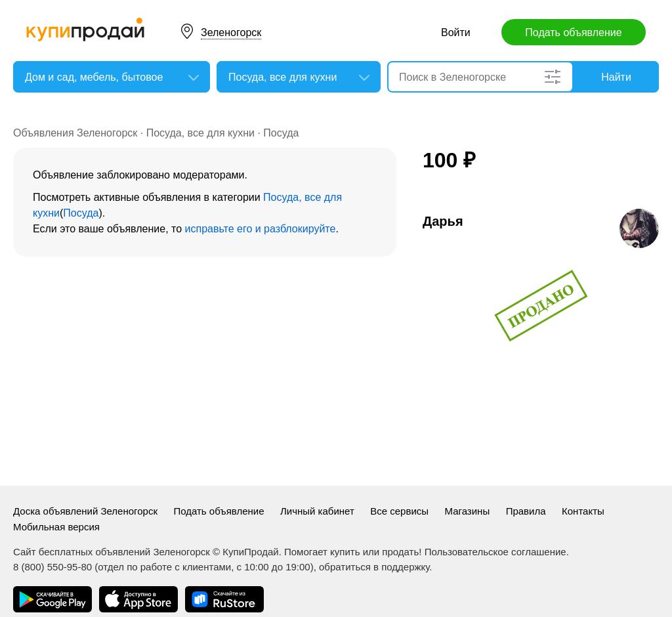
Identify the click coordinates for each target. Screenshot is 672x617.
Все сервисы (399, 511)
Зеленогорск (231, 32)
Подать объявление (573, 32)
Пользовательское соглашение (495, 552)
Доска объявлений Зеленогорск (85, 511)
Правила (526, 511)
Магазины (468, 511)
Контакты (583, 511)
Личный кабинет (317, 511)
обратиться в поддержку (374, 567)
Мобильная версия (56, 527)
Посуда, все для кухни (200, 133)
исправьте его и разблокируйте (261, 229)
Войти (456, 32)
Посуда (281, 133)
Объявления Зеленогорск (75, 133)
